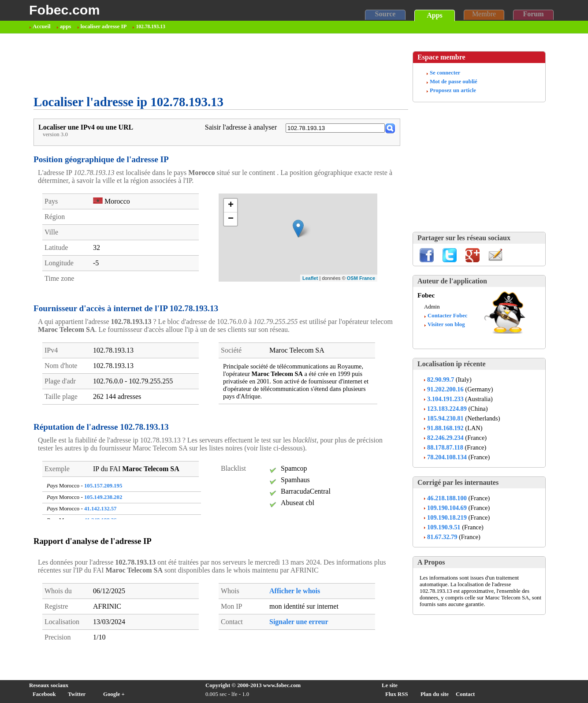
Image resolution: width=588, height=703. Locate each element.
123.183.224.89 (447, 409)
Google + (114, 694)
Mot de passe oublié (454, 82)
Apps (435, 15)
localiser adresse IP (104, 26)
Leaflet (310, 278)
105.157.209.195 (103, 486)
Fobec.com (64, 10)
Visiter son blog (446, 324)
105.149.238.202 (103, 497)
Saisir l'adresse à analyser (241, 127)
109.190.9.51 (444, 527)
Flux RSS (397, 694)
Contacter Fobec (447, 316)
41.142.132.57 (100, 509)
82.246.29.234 (445, 438)
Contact (465, 694)
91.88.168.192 (445, 428)
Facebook (44, 694)
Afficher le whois (295, 591)
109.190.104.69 (447, 508)
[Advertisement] (194, 64)
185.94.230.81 (445, 418)
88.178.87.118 (445, 447)
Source (385, 14)
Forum (533, 14)
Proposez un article (453, 90)
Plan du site (435, 694)
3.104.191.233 (445, 399)
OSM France (361, 278)
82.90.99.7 (441, 379)
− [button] (231, 219)
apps (66, 26)
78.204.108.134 (447, 457)
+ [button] (231, 205)
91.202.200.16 (445, 389)
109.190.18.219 (447, 517)
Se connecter (445, 73)
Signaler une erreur (299, 622)
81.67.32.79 (442, 537)
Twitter (77, 694)
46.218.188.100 (447, 498)
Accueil (42, 26)
